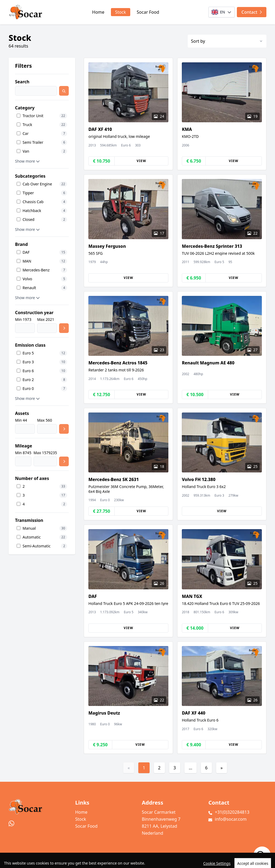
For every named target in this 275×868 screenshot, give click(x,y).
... (191, 768)
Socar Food (148, 12)
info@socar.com (231, 819)
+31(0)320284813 (232, 812)
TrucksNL (37, 861)
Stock (121, 12)
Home (98, 12)
